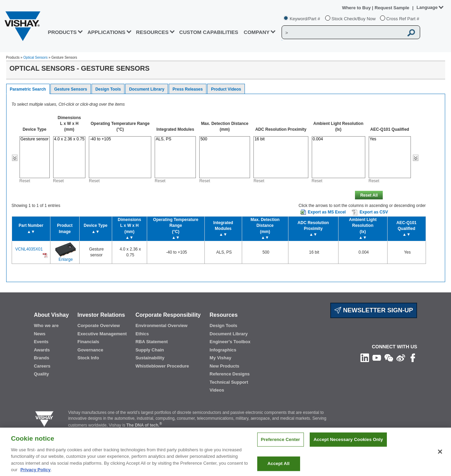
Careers (42, 366)
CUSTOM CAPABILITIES (209, 32)
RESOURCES (152, 32)
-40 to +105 (120, 139)
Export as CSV (370, 212)
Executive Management (102, 334)
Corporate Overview (99, 326)
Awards (42, 350)
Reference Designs (230, 374)
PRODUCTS (62, 32)
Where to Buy (357, 8)
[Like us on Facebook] (413, 357)
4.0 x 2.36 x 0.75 (69, 139)
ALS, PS (175, 139)
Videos (217, 390)
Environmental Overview (162, 326)
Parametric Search (28, 89)
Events (41, 342)
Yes (390, 139)
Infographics (223, 350)
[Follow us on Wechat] (389, 357)
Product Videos (226, 89)
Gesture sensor (35, 139)
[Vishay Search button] (411, 33)
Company (257, 32)
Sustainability (150, 358)
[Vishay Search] (343, 33)
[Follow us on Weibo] (401, 357)
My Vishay (220, 358)
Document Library (147, 89)
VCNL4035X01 (29, 249)
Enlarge (66, 259)
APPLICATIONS (106, 32)
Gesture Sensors (71, 89)
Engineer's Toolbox (230, 342)
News (40, 334)
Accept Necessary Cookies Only (348, 443)
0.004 (339, 139)
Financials (88, 342)
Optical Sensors (35, 57)
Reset (25, 181)
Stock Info (88, 358)
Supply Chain (150, 350)
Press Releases (188, 89)
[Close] (440, 455)
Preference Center (281, 443)
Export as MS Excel (327, 212)
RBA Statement (152, 342)
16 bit (281, 139)
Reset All (369, 195)
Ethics (142, 334)
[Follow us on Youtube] (377, 357)
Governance (90, 350)
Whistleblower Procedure (162, 366)
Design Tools (108, 89)
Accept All (278, 467)
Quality (41, 374)
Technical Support (229, 382)
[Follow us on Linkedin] (365, 357)
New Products (224, 366)
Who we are (46, 326)
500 (225, 139)
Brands (42, 358)
